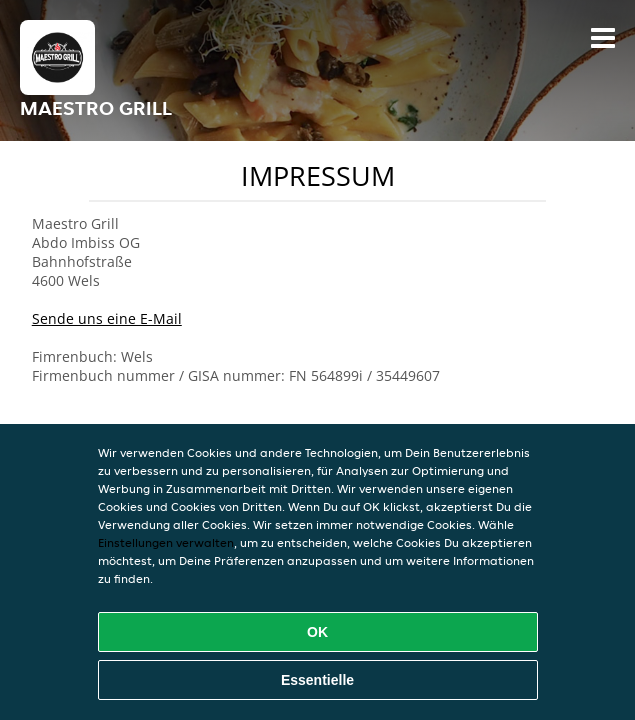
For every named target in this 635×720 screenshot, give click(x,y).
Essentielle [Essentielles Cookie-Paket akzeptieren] (317, 680)
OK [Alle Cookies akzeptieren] (317, 632)
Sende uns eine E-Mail (107, 318)
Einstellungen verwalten (166, 542)
